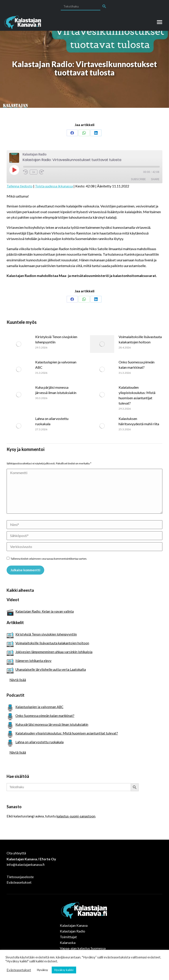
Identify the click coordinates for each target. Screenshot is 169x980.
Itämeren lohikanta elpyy (33, 661)
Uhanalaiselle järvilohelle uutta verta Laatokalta (51, 669)
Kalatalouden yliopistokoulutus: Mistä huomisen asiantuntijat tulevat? (137, 395)
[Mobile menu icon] (160, 22)
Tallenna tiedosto (20, 186)
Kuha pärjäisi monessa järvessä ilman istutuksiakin (56, 390)
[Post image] (19, 344)
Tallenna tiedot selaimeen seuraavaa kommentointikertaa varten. (49, 559)
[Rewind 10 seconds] (26, 172)
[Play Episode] (14, 170)
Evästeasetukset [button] (19, 970)
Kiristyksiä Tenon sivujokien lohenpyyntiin (56, 339)
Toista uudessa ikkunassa (54, 186)
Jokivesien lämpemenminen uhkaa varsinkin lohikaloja (54, 652)
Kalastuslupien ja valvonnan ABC (56, 365)
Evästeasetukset (19, 882)
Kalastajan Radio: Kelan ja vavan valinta (45, 611)
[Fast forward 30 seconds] (42, 172)
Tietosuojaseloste (20, 877)
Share (155, 179)
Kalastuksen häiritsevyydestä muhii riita (139, 421)
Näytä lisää (18, 680)
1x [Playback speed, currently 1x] (34, 172)
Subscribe (138, 179)
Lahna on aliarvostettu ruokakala (52, 421)
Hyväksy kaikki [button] (64, 970)
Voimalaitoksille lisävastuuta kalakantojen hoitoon (140, 339)
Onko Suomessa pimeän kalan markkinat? (137, 365)
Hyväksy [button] (42, 970)
